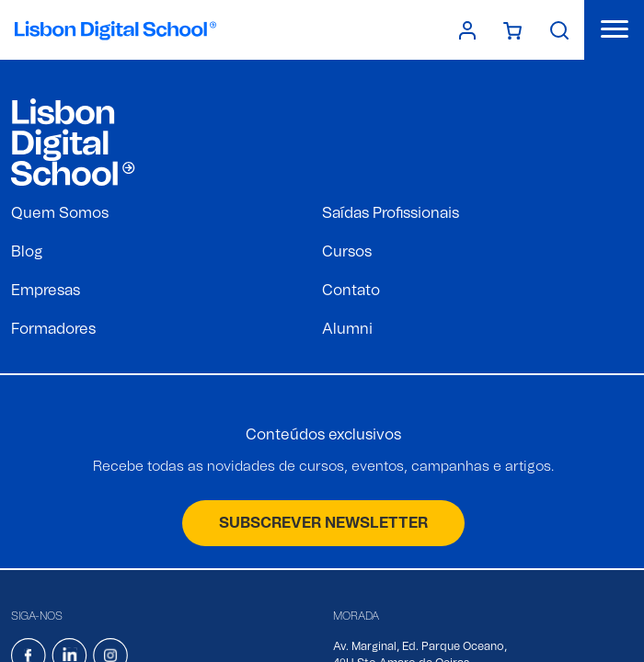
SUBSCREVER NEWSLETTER (323, 523)
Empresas (46, 291)
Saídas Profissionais (391, 213)
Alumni (347, 329)
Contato (351, 291)
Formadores (53, 329)
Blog (27, 252)
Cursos (347, 252)
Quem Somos (60, 213)
